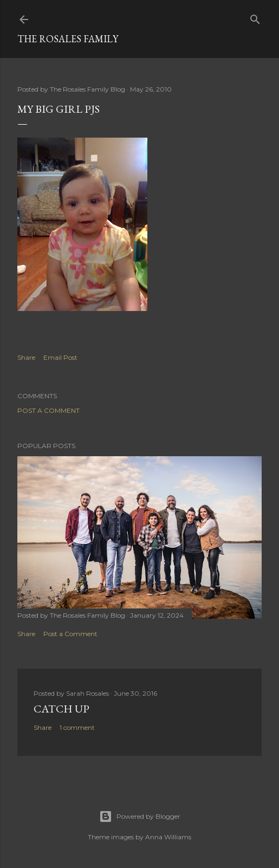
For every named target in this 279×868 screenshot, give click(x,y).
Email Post (60, 357)
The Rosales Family (68, 39)
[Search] (255, 17)
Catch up (61, 709)
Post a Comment (48, 410)
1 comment (77, 727)
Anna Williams (168, 837)
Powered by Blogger (140, 817)
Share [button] (26, 357)
